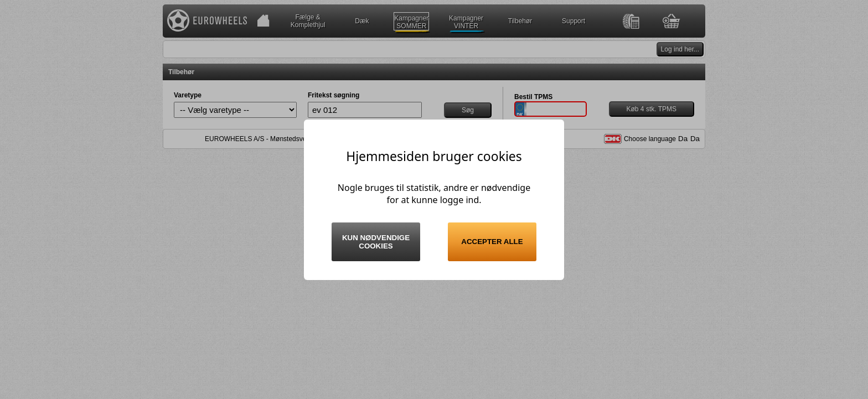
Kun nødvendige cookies (376, 242)
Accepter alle (492, 242)
